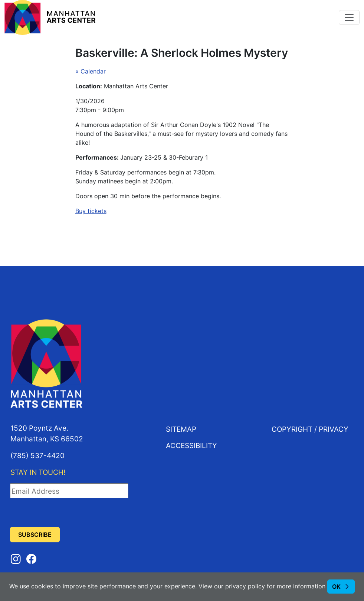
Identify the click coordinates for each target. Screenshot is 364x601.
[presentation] (66, 513)
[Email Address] (69, 491)
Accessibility (191, 445)
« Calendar (91, 71)
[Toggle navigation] (349, 17)
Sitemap (181, 429)
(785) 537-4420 (37, 455)
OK (336, 587)
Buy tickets (91, 211)
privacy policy (245, 586)
